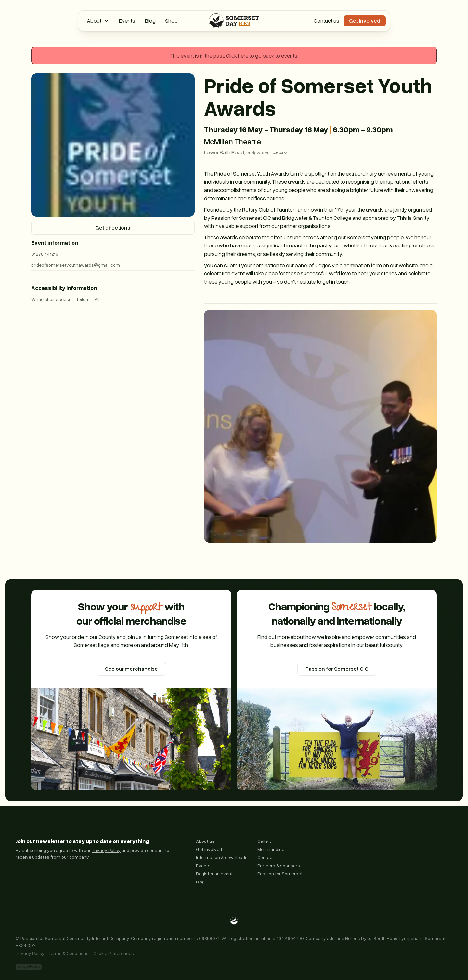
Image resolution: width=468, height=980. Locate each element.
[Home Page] (234, 21)
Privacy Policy (106, 850)
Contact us (326, 21)
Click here (237, 55)
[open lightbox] (320, 426)
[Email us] (113, 265)
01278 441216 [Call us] (45, 254)
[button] (98, 21)
